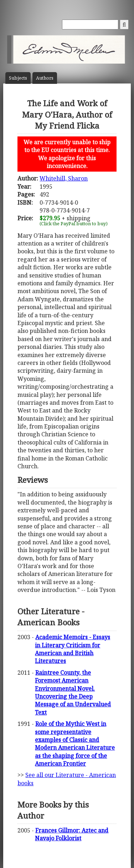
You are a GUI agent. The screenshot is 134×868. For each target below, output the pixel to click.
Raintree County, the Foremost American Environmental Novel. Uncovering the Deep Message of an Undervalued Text (73, 692)
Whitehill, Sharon (64, 178)
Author (45, 78)
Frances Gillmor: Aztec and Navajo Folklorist (72, 834)
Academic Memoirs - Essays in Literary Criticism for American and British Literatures (73, 649)
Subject (18, 78)
